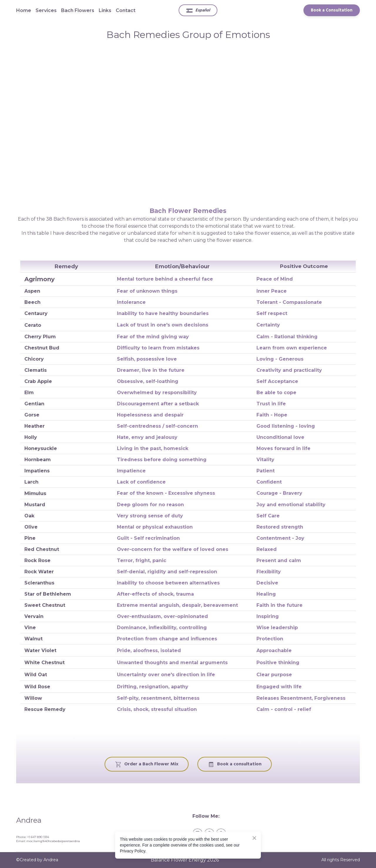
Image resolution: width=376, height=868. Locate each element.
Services (46, 10)
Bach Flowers (78, 10)
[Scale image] (188, 123)
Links (105, 10)
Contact (126, 10)
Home (24, 10)
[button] (198, 10)
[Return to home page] (100, 819)
